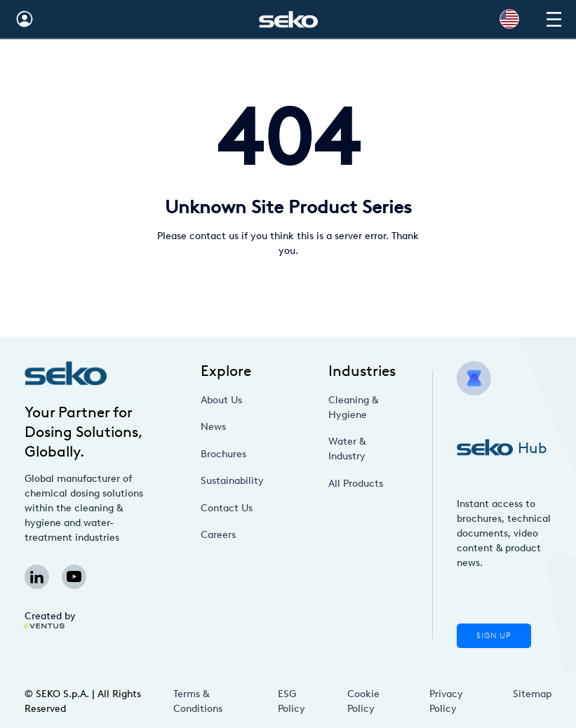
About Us (221, 400)
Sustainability (232, 481)
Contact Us (227, 508)
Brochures (223, 454)
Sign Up (494, 636)
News (213, 427)
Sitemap (532, 694)
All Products (356, 484)
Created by (50, 619)
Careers (218, 535)
